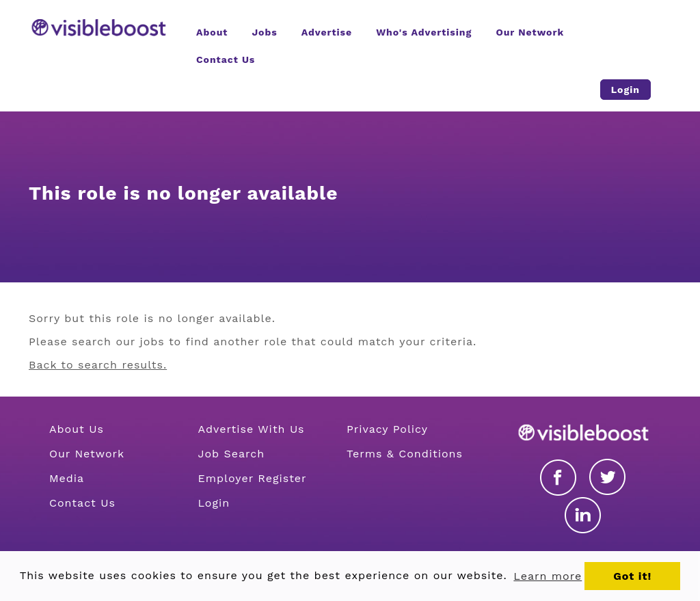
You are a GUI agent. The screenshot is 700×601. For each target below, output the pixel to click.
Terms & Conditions (405, 454)
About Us (77, 429)
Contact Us (82, 503)
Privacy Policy (387, 429)
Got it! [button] (632, 576)
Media (67, 478)
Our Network (87, 454)
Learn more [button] (548, 576)
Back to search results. (98, 365)
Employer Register (253, 478)
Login (214, 503)
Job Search (232, 454)
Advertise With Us (252, 429)
